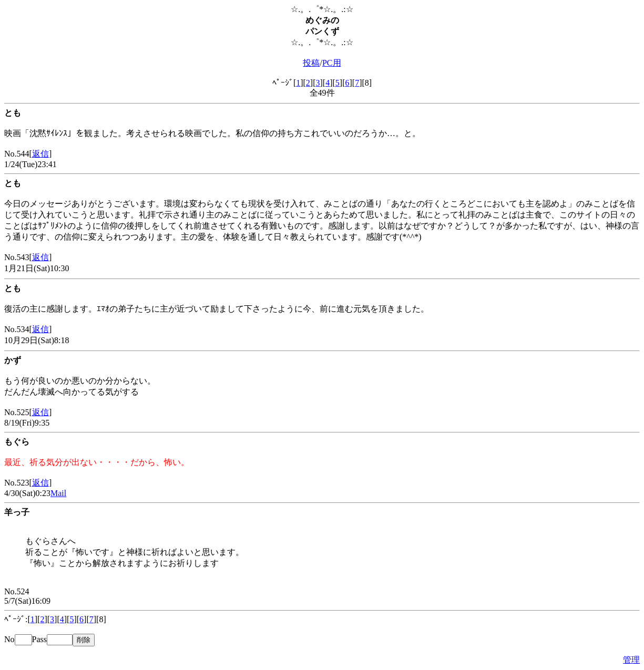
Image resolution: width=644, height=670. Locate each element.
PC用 (332, 63)
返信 (40, 154)
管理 (631, 660)
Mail (58, 493)
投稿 (311, 63)
